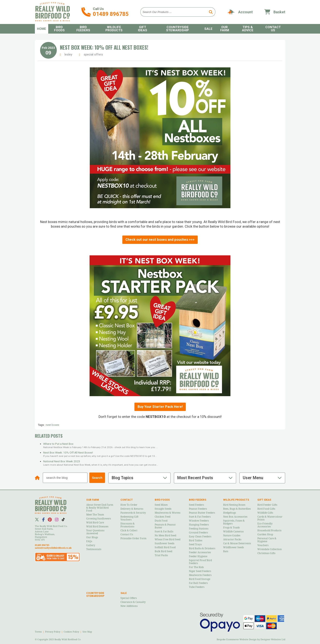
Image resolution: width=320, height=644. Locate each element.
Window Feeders (199, 521)
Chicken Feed (163, 517)
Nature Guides (232, 536)
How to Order (129, 505)
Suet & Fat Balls (164, 532)
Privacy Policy (53, 632)
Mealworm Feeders (200, 575)
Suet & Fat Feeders (200, 517)
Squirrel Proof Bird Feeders (200, 562)
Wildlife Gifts (265, 513)
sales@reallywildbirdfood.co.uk (53, 548)
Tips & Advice (248, 29)
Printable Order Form (133, 538)
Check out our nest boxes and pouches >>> (160, 240)
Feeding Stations (199, 529)
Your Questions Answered (95, 532)
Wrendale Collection (270, 549)
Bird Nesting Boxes (234, 505)
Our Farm (225, 29)
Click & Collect (129, 531)
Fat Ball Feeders (198, 583)
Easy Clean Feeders (200, 537)
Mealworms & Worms (168, 513)
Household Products (269, 531)
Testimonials (94, 549)
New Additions (129, 606)
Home (42, 29)
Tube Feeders (197, 587)
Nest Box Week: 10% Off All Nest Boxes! (104, 47)
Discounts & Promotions (128, 525)
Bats (226, 551)
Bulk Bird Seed (163, 551)
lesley (68, 54)
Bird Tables (196, 541)
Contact (127, 500)
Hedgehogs (230, 513)
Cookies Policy (71, 632)
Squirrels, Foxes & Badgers (234, 522)
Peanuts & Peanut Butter (165, 526)
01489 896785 (111, 14)
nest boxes (52, 425)
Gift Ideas (143, 29)
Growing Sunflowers (99, 519)
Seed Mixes (161, 505)
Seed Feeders (196, 505)
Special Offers (129, 598)
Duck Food (161, 521)
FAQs (89, 541)
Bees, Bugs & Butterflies (237, 509)
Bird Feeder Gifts (267, 505)
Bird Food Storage (200, 579)
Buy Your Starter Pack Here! (160, 407)
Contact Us (273, 29)
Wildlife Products (114, 29)
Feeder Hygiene (198, 556)
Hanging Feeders (199, 525)
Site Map (87, 632)
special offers (93, 54)
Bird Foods (59, 29)
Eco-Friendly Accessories (265, 525)
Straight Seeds (163, 509)
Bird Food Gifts (266, 509)
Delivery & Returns (132, 509)
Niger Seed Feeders (200, 571)
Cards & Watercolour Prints (270, 518)
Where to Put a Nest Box (58, 444)
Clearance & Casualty (133, 602)
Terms (38, 632)
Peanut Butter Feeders (202, 513)
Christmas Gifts (266, 553)
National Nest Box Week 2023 (62, 461)
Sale (208, 29)
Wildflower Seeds (233, 547)
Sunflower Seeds (164, 543)
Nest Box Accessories (235, 517)
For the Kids (196, 567)
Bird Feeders (83, 29)
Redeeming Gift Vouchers (129, 518)
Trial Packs (161, 555)
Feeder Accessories (200, 552)
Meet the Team (95, 515)
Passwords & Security (133, 513)
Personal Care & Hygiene (267, 540)
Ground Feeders (198, 533)
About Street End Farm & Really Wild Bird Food (100, 508)
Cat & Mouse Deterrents (237, 543)
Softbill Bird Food (165, 547)
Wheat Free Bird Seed (168, 539)
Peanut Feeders (198, 509)
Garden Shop (265, 534)
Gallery (91, 545)
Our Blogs (92, 537)
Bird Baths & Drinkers (202, 548)
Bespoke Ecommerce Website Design (237, 640)
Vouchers (263, 545)
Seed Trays (195, 544)
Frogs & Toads (231, 528)
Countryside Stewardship (178, 29)
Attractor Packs (232, 539)
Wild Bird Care (95, 523)
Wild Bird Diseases (97, 527)
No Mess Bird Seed (165, 536)
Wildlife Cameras (233, 532)
